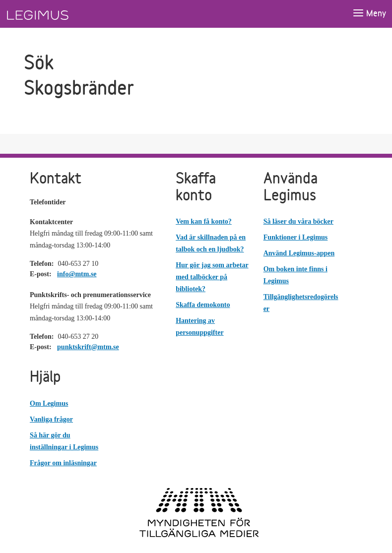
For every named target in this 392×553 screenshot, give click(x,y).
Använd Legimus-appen (299, 253)
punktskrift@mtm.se (88, 347)
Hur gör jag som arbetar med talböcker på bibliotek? (212, 277)
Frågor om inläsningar (63, 463)
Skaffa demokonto (203, 305)
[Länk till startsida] (56, 14)
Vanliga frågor (51, 419)
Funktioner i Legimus (296, 237)
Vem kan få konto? (204, 221)
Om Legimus (49, 403)
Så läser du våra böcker (298, 221)
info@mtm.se (77, 274)
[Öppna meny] (369, 14)
